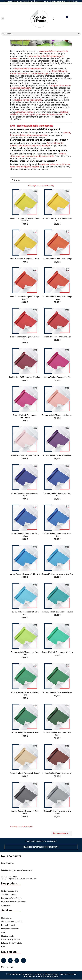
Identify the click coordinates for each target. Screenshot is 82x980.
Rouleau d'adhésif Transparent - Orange (57, 259)
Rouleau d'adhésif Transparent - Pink (57, 377)
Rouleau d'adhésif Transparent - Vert (25, 733)
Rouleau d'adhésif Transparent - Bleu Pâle (57, 574)
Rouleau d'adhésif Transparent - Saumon (57, 415)
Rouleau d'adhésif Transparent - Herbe (57, 692)
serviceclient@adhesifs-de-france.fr (17, 870)
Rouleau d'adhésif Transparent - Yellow (25, 259)
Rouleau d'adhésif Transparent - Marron (57, 773)
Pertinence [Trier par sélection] (41, 180)
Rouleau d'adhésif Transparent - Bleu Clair (25, 574)
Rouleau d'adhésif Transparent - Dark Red (25, 377)
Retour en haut (61, 833)
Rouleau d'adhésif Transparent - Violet (57, 455)
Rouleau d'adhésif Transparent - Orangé (25, 773)
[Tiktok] (24, 961)
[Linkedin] (17, 961)
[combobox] (38, 34)
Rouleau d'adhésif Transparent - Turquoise (57, 612)
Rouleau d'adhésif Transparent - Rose (25, 455)
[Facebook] (4, 961)
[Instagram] (10, 961)
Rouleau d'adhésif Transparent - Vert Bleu (57, 652)
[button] (3, 19)
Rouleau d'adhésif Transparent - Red (57, 337)
